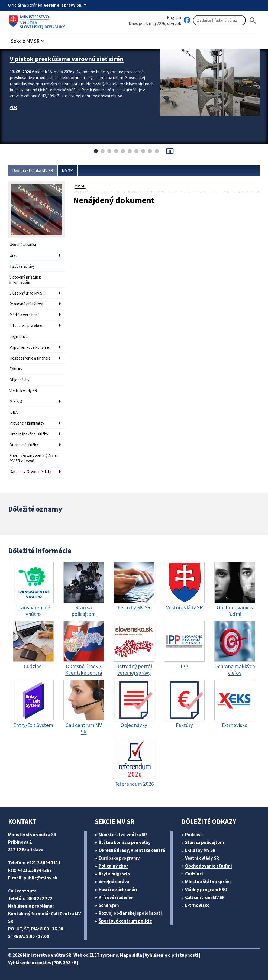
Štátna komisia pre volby (125, 842)
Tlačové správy (22, 266)
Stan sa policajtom (205, 842)
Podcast (194, 835)
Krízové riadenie (116, 897)
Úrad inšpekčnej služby (29, 434)
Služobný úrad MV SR (27, 293)
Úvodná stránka (23, 245)
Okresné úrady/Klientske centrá (132, 850)
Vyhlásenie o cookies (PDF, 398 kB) (43, 963)
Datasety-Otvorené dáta (30, 472)
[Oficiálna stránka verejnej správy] (66, 5)
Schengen (109, 905)
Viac (13, 107)
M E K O (16, 401)
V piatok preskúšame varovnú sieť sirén (67, 59)
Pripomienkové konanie (29, 347)
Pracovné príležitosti (27, 304)
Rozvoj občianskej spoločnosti (130, 913)
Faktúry (16, 369)
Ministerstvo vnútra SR (123, 835)
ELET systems (104, 955)
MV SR (67, 170)
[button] (28, 39)
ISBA (14, 412)
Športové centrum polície (125, 921)
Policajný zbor (113, 866)
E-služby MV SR (200, 850)
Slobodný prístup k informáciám (25, 280)
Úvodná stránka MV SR (33, 170)
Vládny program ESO (206, 890)
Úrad (14, 255)
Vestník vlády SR (23, 391)
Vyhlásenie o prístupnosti (172, 955)
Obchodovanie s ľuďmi (209, 866)
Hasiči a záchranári (118, 890)
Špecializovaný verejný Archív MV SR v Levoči (34, 458)
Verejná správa (114, 882)
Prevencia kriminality (27, 423)
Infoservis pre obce (26, 326)
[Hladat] (253, 20)
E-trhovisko (197, 905)
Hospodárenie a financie (30, 358)
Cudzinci (194, 874)
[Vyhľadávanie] (219, 20)
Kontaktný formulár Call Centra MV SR (44, 917)
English (174, 17)
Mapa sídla (131, 955)
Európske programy (119, 858)
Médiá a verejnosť (24, 315)
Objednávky (19, 380)
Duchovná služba (24, 445)
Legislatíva (19, 336)
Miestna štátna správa (208, 882)
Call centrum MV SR (205, 897)
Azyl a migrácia (114, 874)
